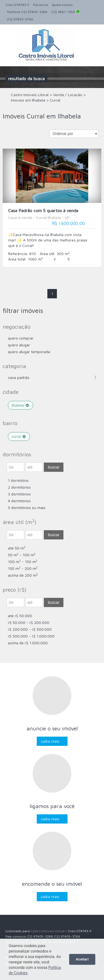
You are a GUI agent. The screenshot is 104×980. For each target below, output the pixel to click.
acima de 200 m (23, 575)
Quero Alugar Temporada (29, 352)
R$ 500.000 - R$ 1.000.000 (31, 636)
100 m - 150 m (23, 562)
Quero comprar (21, 338)
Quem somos (62, 5)
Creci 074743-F (17, 5)
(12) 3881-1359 (66, 12)
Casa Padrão (19, 377)
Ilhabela (21, 405)
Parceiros (41, 5)
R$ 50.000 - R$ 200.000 (29, 622)
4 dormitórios (19, 501)
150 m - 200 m (23, 568)
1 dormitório (18, 480)
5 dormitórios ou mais (27, 508)
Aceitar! (82, 959)
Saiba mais (50, 741)
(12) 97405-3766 (20, 19)
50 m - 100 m (22, 555)
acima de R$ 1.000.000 (28, 643)
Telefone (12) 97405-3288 (27, 12)
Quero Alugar (19, 345)
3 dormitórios (19, 494)
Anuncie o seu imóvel (52, 728)
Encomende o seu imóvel (52, 884)
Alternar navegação (10, 37)
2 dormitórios (19, 487)
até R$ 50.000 (20, 616)
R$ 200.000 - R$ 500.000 (30, 629)
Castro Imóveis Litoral (48, 931)
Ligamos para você (52, 806)
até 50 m (17, 548)
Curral (19, 436)
